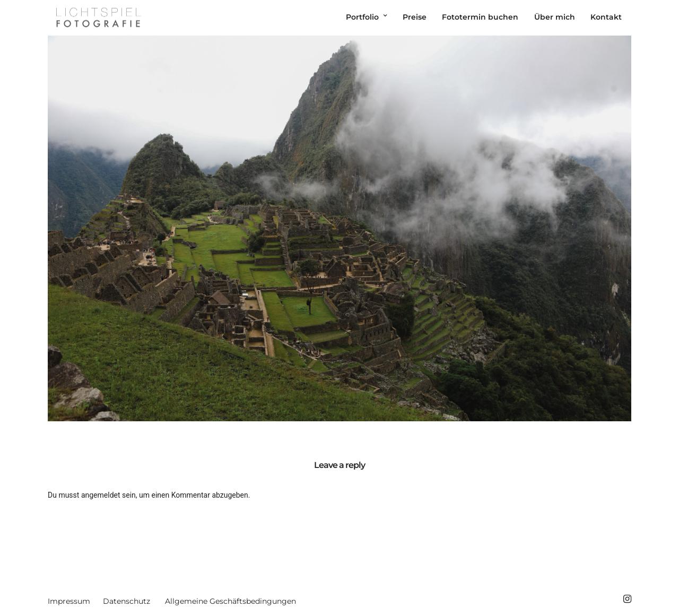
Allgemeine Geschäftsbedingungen (230, 601)
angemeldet (101, 495)
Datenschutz (127, 601)
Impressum (69, 601)
